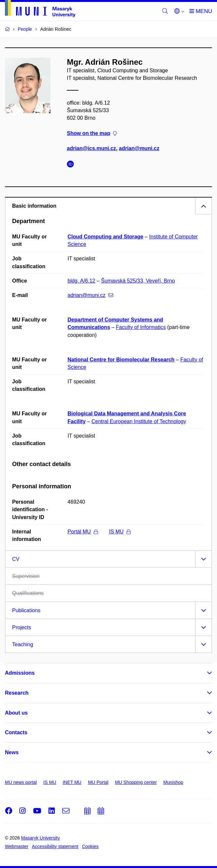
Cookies (90, 846)
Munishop (173, 782)
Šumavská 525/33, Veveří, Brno (138, 281)
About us (16, 713)
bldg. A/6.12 (81, 281)
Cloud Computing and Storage (105, 237)
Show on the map (92, 133)
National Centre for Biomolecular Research (121, 360)
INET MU (72, 782)
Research (17, 693)
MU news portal (21, 782)
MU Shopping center (136, 782)
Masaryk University (40, 838)
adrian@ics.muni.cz (91, 148)
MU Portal (98, 782)
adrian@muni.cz (139, 148)
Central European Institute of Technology (139, 421)
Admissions (20, 673)
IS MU (120, 532)
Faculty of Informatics (141, 327)
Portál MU (83, 532)
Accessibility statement (55, 846)
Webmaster (17, 846)
